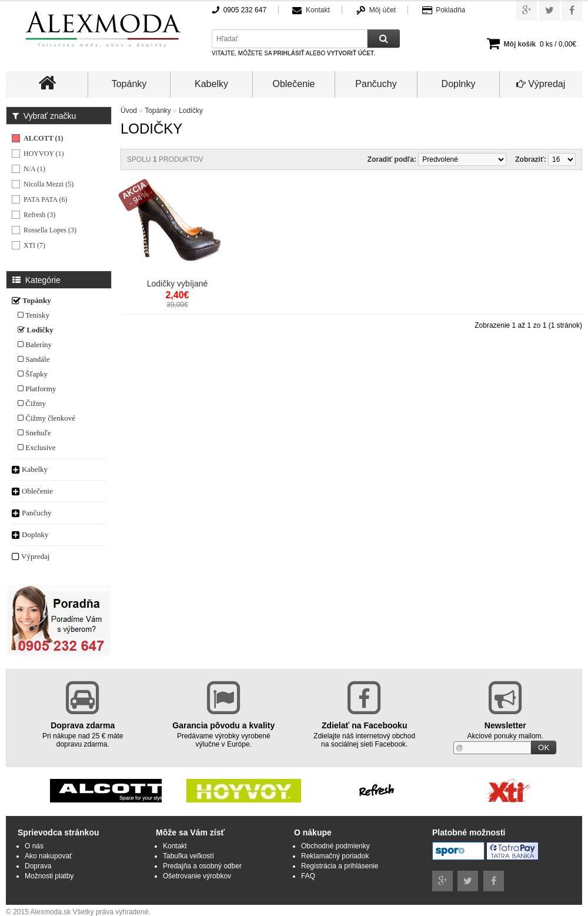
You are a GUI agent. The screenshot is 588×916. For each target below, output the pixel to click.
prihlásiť (289, 53)
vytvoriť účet (350, 53)
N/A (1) (34, 169)
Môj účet (382, 10)
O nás (34, 846)
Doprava (38, 866)
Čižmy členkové (46, 418)
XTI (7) (34, 245)
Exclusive (37, 447)
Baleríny (35, 344)
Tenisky (34, 315)
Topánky (129, 84)
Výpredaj (541, 84)
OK (544, 747)
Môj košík (520, 44)
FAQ (308, 876)
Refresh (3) (39, 215)
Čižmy (32, 403)
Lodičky (36, 330)
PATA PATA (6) (46, 199)
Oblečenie (293, 84)
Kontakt (318, 10)
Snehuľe (34, 433)
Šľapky (33, 374)
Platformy (37, 389)
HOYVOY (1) (44, 154)
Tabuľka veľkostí (188, 856)
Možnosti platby (49, 876)
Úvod (129, 111)
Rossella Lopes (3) (50, 230)
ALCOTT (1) (43, 138)
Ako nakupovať (49, 856)
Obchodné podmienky (335, 846)
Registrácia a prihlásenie (340, 866)
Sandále (34, 359)
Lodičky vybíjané (178, 284)
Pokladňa (450, 10)
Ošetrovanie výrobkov (197, 876)
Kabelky (211, 84)
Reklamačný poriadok (335, 856)
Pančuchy (376, 84)
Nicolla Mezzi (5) (49, 184)
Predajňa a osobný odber (202, 866)
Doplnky (459, 84)
